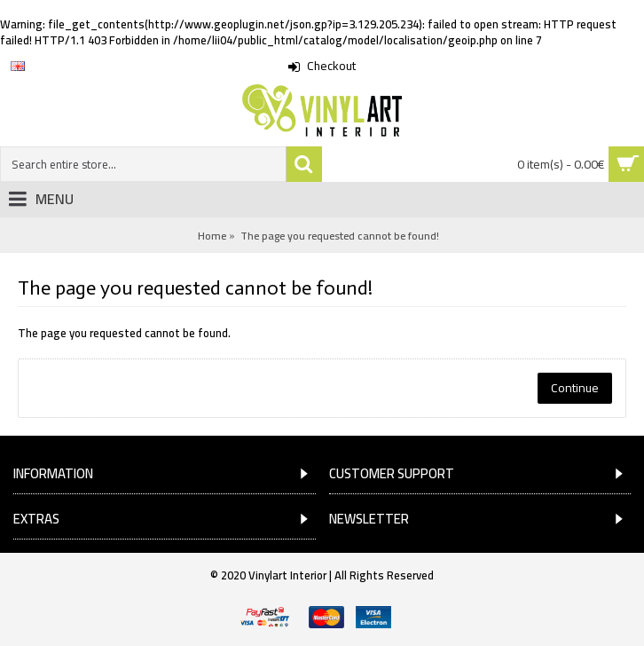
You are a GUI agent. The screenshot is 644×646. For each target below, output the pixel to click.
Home (212, 236)
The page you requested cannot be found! (340, 236)
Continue (575, 388)
